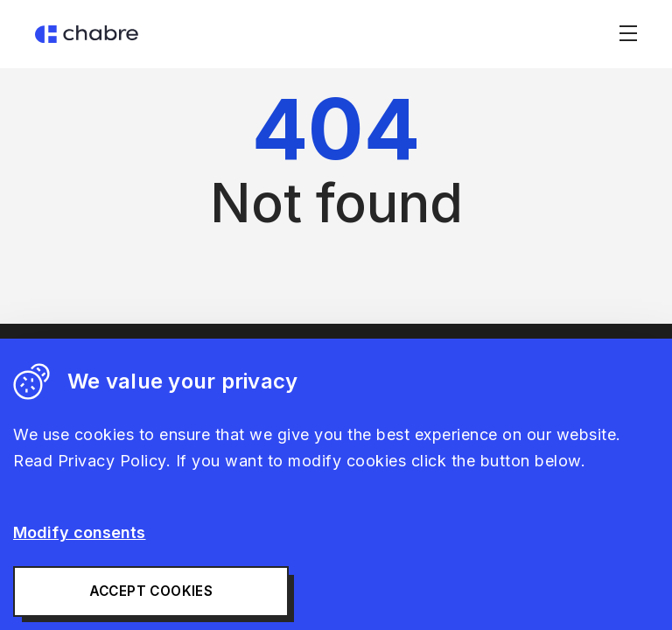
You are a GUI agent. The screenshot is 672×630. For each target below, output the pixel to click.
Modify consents (80, 532)
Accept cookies (151, 591)
